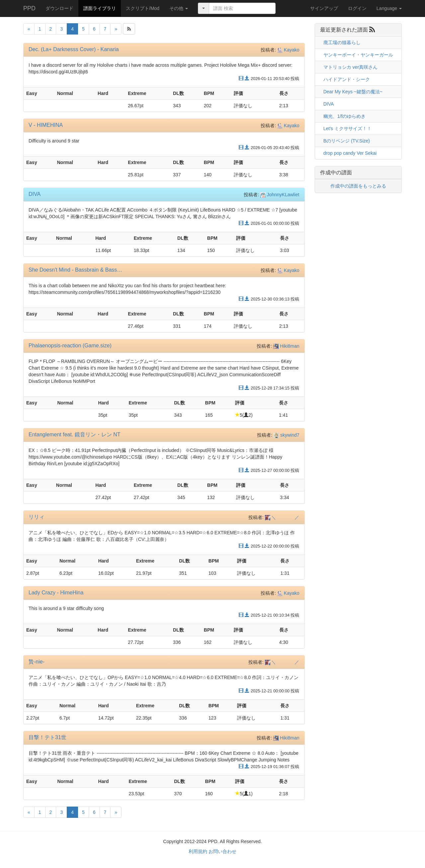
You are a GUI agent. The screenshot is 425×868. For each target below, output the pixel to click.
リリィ (37, 517)
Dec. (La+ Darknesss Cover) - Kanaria (74, 49)
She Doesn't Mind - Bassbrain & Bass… (75, 270)
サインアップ (324, 8)
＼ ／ (282, 517)
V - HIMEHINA (46, 125)
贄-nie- (37, 662)
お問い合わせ (222, 851)
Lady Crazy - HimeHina (56, 593)
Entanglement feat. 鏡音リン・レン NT (75, 434)
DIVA (35, 194)
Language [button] (389, 8)
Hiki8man (286, 346)
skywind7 (286, 435)
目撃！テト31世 (47, 737)
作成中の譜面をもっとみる (358, 186)
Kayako (288, 50)
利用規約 (198, 851)
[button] (179, 8)
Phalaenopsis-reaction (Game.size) (70, 346)
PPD (29, 8)
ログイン (357, 8)
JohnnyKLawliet (280, 195)
